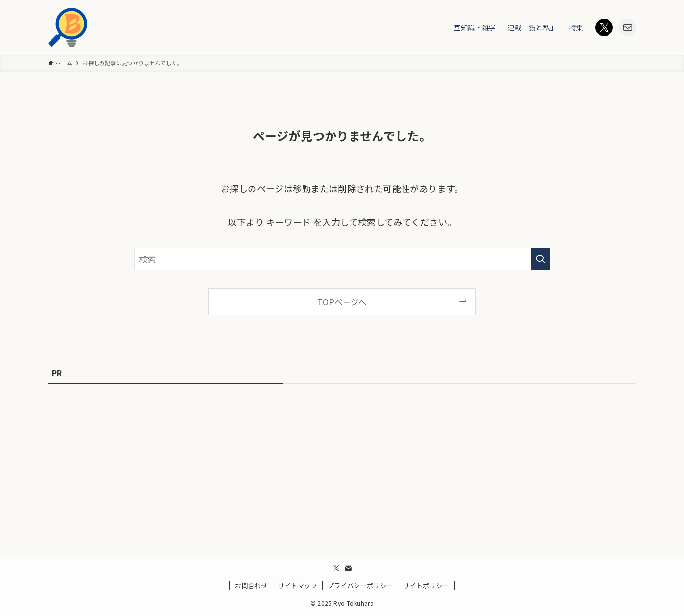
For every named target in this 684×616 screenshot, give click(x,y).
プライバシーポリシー (360, 585)
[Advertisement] (342, 464)
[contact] (348, 568)
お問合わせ (251, 585)
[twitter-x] (336, 568)
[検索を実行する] (540, 259)
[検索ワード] (342, 259)
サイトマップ (298, 585)
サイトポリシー (426, 585)
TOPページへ (342, 302)
